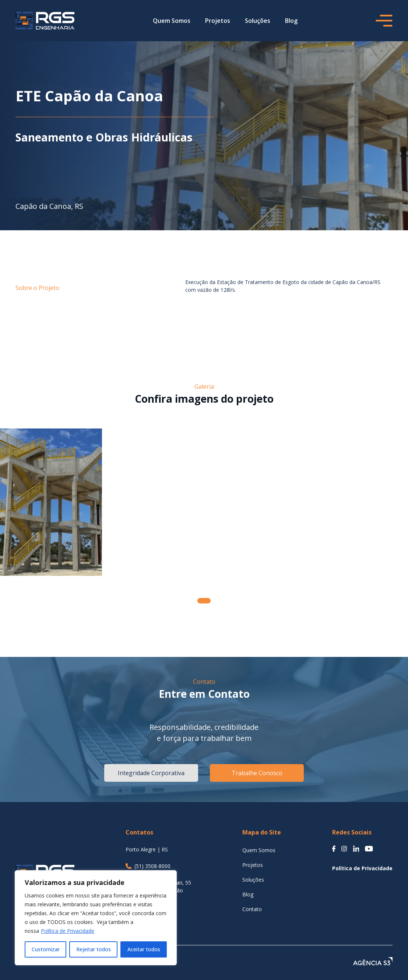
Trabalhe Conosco (257, 773)
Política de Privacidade (68, 931)
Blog (291, 21)
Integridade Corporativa (151, 773)
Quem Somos (172, 21)
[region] (96, 918)
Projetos (218, 21)
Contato (252, 909)
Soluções (258, 21)
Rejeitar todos (94, 949)
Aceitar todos (144, 949)
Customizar (46, 949)
